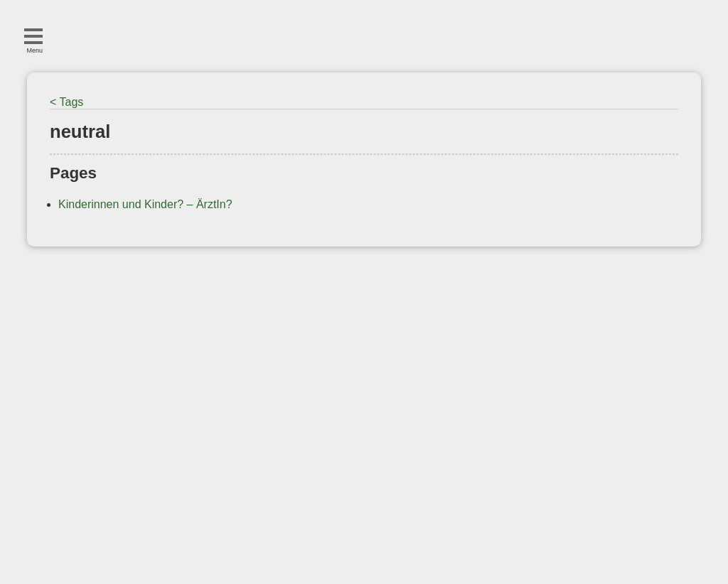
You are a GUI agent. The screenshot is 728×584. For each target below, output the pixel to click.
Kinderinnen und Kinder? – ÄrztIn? (145, 204)
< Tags (66, 102)
